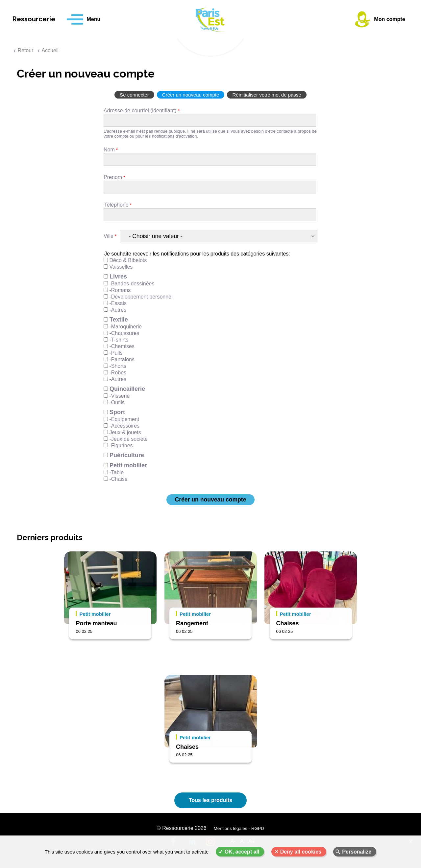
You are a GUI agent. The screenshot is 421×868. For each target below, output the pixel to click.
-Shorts (118, 366)
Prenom (113, 177)
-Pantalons (122, 359)
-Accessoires (124, 426)
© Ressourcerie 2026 (182, 829)
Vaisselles (121, 267)
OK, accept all (242, 852)
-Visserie (119, 396)
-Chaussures (124, 333)
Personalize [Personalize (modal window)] (357, 852)
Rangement (192, 623)
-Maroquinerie (125, 327)
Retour (25, 50)
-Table (116, 472)
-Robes (118, 373)
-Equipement (124, 419)
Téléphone (116, 205)
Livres (118, 277)
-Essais (118, 303)
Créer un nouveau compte (191, 95)
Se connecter (134, 95)
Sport (117, 412)
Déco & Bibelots (128, 260)
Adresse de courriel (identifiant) (140, 111)
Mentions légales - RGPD (239, 829)
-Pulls (116, 353)
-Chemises (122, 346)
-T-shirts (119, 340)
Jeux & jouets (125, 432)
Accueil (50, 50)
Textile (119, 320)
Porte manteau (96, 623)
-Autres (118, 310)
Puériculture (127, 455)
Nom (109, 150)
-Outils (117, 402)
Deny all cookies (301, 852)
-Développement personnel (141, 297)
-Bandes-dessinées (132, 284)
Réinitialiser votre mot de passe (267, 95)
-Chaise (118, 479)
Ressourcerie (40, 19)
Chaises (288, 623)
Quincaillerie (127, 389)
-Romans (120, 290)
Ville (109, 236)
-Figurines (121, 445)
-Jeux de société (128, 439)
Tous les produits (210, 800)
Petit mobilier (128, 465)
